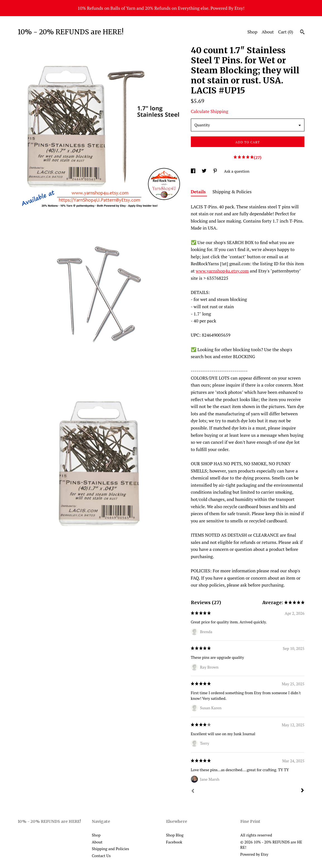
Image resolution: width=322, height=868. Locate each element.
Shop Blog (175, 835)
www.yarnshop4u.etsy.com (222, 271)
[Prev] (193, 792)
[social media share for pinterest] (216, 171)
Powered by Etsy (254, 854)
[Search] (302, 33)
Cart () (286, 32)
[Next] (302, 791)
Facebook (174, 842)
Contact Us (101, 856)
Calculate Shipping (210, 111)
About (268, 32)
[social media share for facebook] (194, 171)
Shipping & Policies (232, 192)
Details (199, 192)
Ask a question (237, 171)
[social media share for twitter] (205, 171)
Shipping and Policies (110, 849)
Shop (252, 32)
